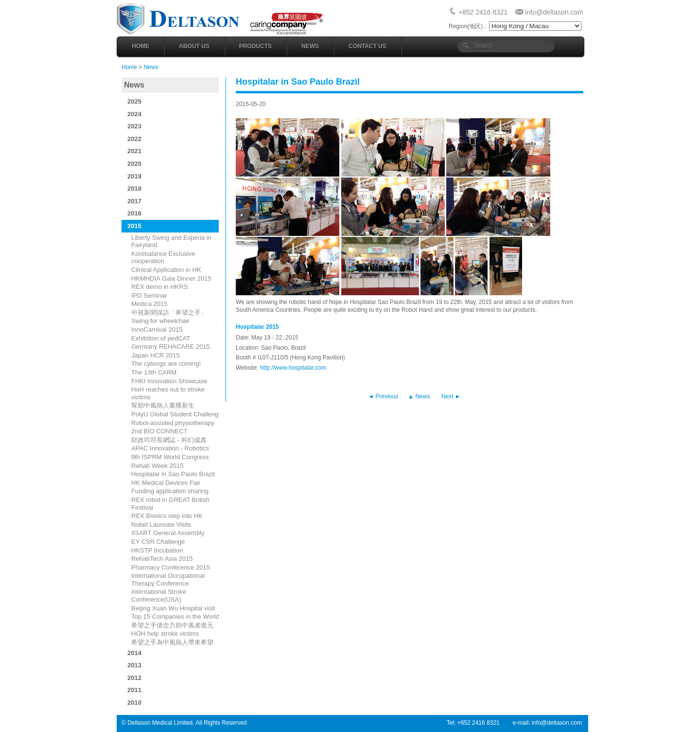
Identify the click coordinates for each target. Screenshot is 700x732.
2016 (134, 213)
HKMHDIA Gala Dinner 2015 (171, 278)
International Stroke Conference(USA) (159, 596)
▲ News (419, 396)
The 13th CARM (154, 372)
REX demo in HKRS (159, 287)
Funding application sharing (170, 491)
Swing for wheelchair (160, 321)
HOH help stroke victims (165, 634)
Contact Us (367, 46)
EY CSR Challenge (158, 542)
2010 (134, 703)
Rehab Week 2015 (157, 466)
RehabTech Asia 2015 (162, 559)
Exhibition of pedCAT (161, 338)
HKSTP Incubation (157, 550)
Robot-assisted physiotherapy (173, 423)
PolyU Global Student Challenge (176, 414)
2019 (134, 176)
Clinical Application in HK (166, 270)
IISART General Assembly (168, 533)
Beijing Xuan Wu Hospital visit (173, 608)
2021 (134, 151)
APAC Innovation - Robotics (170, 448)
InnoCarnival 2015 (157, 330)
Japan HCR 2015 (156, 355)
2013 (134, 665)
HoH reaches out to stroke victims (168, 393)
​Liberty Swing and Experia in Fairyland (171, 241)
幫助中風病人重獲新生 (163, 405)
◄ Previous (383, 396)
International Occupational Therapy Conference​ (168, 580)
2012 (134, 678)
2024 (134, 114)
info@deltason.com (554, 12)
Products (255, 46)
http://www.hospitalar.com (293, 368)
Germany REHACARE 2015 (171, 347)
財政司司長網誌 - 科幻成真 (169, 440)
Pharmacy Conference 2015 (171, 567)
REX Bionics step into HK (167, 516)
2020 (134, 164)
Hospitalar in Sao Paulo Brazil (173, 474)
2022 (134, 139)
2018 (134, 188)
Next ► (451, 396)
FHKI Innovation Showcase (169, 381)
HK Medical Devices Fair (166, 483)
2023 (134, 126)
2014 (134, 653)
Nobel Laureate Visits (161, 525)
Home (140, 46)
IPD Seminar (149, 295)
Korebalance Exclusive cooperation (163, 258)
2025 (134, 101)
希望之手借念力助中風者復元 (172, 625)
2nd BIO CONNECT (159, 431)
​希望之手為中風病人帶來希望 (172, 642)
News (310, 46)
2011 (134, 690)
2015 (134, 226)
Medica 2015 (149, 304)
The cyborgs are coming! (166, 364)
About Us (194, 46)
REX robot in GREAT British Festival (170, 504)
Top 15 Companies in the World (175, 616)
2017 (134, 201)
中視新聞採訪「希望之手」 (169, 312)
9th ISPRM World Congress (170, 457)
